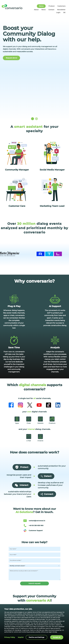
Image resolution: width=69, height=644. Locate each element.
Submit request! (34, 583)
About (36, 10)
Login (58, 13)
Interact (22, 485)
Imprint (21, 637)
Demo (41, 6)
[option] (34, 68)
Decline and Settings (36, 637)
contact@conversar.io (37, 521)
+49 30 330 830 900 (36, 526)
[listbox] (34, 68)
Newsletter (61, 10)
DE (64, 13)
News (43, 10)
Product (52, 6)
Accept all (57, 637)
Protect (22, 467)
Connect (47, 494)
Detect (46, 476)
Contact (51, 10)
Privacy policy (10, 637)
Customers (61, 6)
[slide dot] (33, 119)
